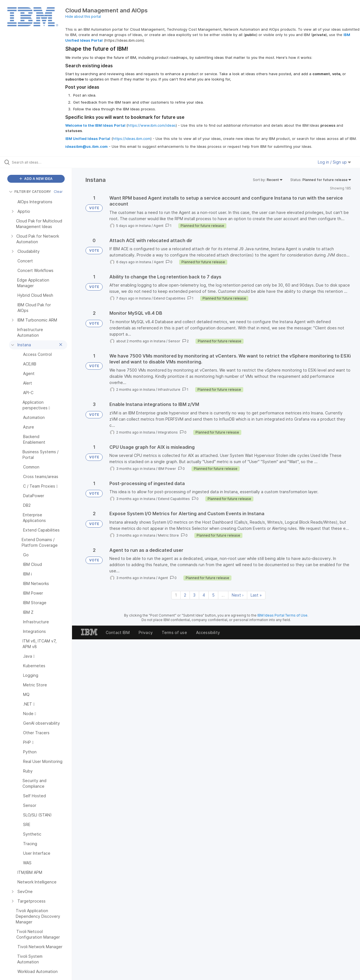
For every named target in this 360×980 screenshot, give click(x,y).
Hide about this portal (83, 16)
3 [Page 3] (194, 595)
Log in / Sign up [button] (334, 162)
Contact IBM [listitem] (118, 632)
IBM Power (167, 469)
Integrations (168, 432)
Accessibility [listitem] (208, 632)
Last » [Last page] (256, 595)
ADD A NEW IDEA (36, 179)
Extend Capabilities (169, 298)
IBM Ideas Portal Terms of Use (282, 615)
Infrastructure (169, 389)
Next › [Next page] (238, 595)
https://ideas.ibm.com (132, 139)
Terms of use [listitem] (174, 632)
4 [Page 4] (204, 595)
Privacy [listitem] (146, 632)
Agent (158, 226)
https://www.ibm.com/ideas (152, 125)
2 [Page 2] (185, 595)
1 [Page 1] (176, 595)
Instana (145, 226)
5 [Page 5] (213, 595)
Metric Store (168, 535)
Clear (58, 192)
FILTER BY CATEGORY (30, 192)
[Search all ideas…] (43, 162)
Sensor (174, 341)
